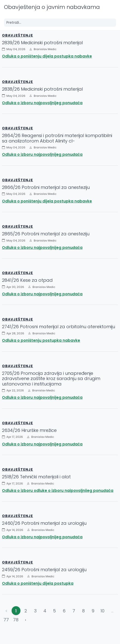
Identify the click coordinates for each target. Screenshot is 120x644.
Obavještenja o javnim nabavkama (52, 7)
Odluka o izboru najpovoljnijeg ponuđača (42, 103)
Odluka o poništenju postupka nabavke (41, 340)
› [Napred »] (26, 620)
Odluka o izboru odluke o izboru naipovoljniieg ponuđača (58, 491)
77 (6, 620)
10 (103, 611)
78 (16, 620)
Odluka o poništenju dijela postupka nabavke (47, 56)
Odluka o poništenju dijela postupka (38, 583)
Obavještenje (17, 35)
